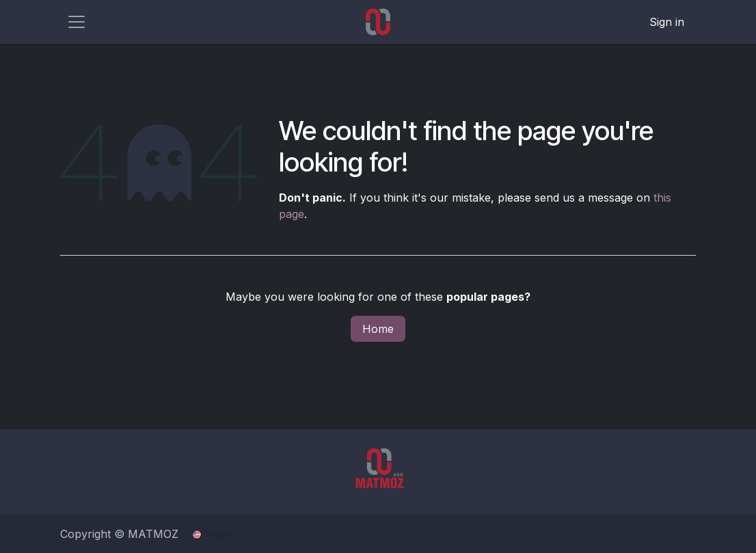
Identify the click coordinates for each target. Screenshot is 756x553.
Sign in (667, 22)
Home (378, 329)
